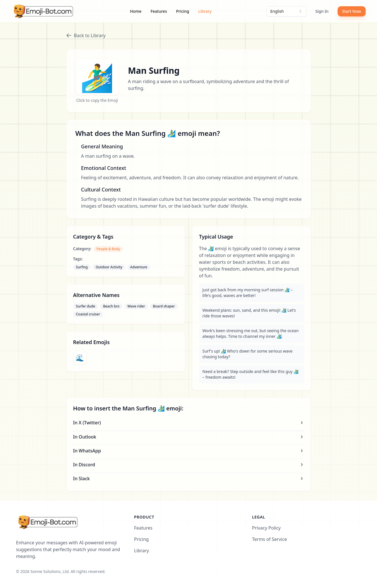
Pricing (183, 11)
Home (136, 11)
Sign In (322, 11)
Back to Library (86, 35)
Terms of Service (270, 539)
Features (159, 11)
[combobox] (287, 11)
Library (205, 11)
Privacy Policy (267, 528)
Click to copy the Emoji (97, 100)
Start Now (351, 11)
